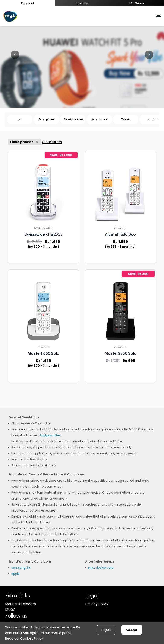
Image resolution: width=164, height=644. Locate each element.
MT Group (137, 3)
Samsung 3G (21, 568)
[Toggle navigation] (158, 17)
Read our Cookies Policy (24, 638)
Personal (27, 3)
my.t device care (101, 568)
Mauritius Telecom (20, 604)
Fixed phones (25, 142)
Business (82, 3)
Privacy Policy (97, 604)
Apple (15, 574)
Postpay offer (50, 435)
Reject (107, 630)
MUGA (10, 610)
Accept (132, 630)
